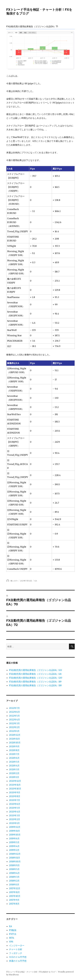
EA (36, 581)
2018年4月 (14, 873)
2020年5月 (15, 808)
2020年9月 (15, 792)
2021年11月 (14, 739)
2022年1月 (14, 731)
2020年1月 (14, 823)
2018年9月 (14, 865)
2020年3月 (15, 815)
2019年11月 (14, 831)
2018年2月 (14, 881)
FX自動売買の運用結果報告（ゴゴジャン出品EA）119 (35, 682)
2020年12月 (15, 781)
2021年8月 (14, 750)
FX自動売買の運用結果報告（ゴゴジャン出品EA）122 (35, 670)
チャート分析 (16, 949)
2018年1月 (14, 884)
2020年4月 (15, 812)
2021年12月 (15, 735)
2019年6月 (14, 838)
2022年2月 (14, 727)
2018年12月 (15, 854)
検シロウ (14, 581)
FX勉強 (13, 930)
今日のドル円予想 (18, 957)
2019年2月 (14, 850)
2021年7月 (14, 754)
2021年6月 (14, 758)
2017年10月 (15, 896)
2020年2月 (15, 819)
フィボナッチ (16, 953)
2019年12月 (15, 827)
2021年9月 (14, 746)
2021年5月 (14, 762)
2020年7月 (15, 800)
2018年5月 (14, 869)
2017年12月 (15, 888)
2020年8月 (15, 796)
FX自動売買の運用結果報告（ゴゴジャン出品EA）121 (35, 674)
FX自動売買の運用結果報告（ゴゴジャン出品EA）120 (36, 678)
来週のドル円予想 (18, 961)
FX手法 (13, 934)
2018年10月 (15, 861)
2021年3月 (14, 769)
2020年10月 (15, 789)
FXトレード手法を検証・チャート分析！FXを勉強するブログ (31, 972)
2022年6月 (14, 712)
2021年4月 (14, 766)
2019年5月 (14, 842)
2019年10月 (15, 835)
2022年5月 (14, 716)
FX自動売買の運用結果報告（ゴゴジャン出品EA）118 (35, 685)
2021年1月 (14, 777)
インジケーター (17, 945)
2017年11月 (14, 892)
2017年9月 (14, 900)
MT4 (12, 938)
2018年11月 (15, 858)
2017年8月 (14, 904)
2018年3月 (14, 877)
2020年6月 (15, 804)
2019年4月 (14, 846)
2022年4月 (14, 720)
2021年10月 (15, 743)
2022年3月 (14, 723)
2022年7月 (14, 708)
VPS (11, 942)
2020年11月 (15, 785)
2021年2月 (14, 773)
